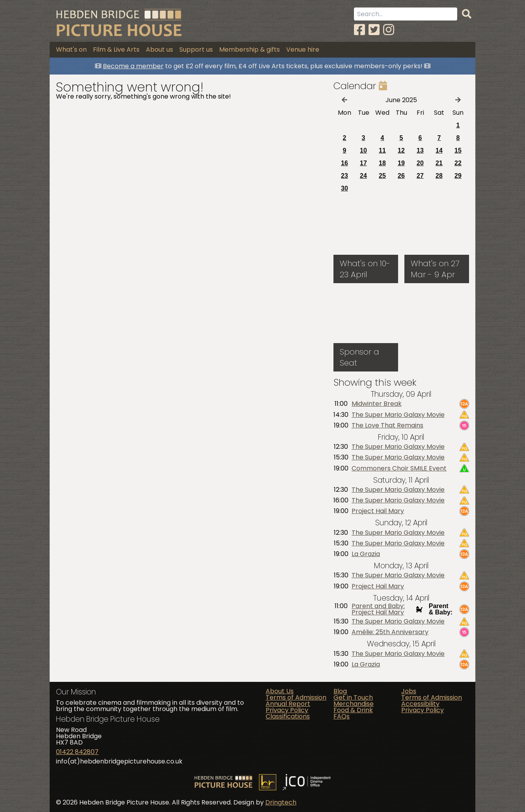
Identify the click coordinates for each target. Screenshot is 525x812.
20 (420, 163)
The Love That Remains (387, 426)
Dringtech (281, 802)
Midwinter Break (377, 404)
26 (401, 176)
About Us (280, 691)
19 (401, 163)
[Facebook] (359, 30)
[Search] (467, 14)
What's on (71, 49)
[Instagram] (389, 30)
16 (344, 163)
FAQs (342, 716)
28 (439, 176)
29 (458, 176)
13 (420, 150)
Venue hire (303, 49)
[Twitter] (374, 30)
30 (344, 188)
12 (401, 150)
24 (363, 176)
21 (439, 163)
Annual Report (288, 704)
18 (382, 163)
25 (382, 176)
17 (363, 163)
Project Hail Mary (378, 511)
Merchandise (354, 704)
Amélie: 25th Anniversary (390, 632)
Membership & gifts (249, 49)
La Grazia (366, 554)
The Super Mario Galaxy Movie (398, 415)
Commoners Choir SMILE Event (399, 469)
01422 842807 (77, 752)
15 (458, 150)
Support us (196, 49)
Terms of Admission (296, 697)
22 (458, 163)
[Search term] (406, 14)
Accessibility (420, 704)
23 (344, 176)
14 (439, 150)
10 (363, 150)
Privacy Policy (287, 710)
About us (159, 49)
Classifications (288, 716)
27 (420, 176)
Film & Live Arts (116, 49)
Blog (340, 691)
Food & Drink (353, 710)
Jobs (409, 691)
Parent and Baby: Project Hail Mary (378, 609)
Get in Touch (353, 697)
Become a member (133, 66)
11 (382, 150)
